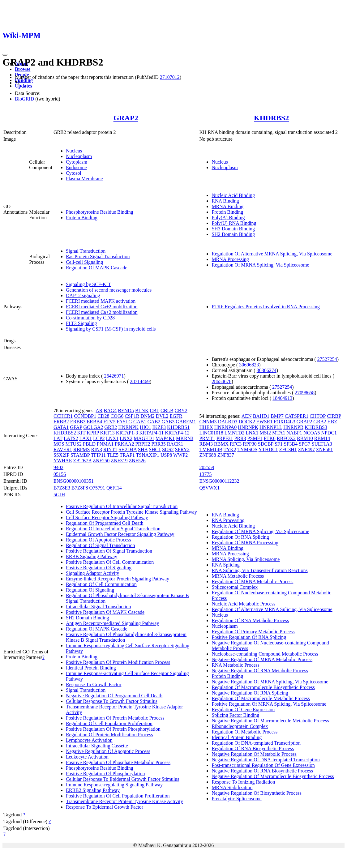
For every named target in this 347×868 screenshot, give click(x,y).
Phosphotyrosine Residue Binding (100, 212)
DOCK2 (247, 422)
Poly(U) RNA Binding (234, 223)
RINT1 (110, 449)
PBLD (89, 444)
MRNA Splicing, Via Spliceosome (246, 559)
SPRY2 (182, 449)
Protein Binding (82, 218)
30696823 (249, 365)
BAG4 (110, 410)
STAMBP (80, 455)
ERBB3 (78, 422)
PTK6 (270, 438)
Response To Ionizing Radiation (243, 782)
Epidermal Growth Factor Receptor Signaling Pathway (120, 534)
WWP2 (180, 455)
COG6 (117, 416)
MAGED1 (144, 438)
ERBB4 (94, 422)
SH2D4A (128, 449)
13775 (205, 474)
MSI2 (265, 433)
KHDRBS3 (316, 427)
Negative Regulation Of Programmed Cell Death (114, 696)
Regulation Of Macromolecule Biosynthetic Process (263, 687)
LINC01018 (211, 433)
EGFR (176, 416)
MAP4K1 (165, 438)
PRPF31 (225, 438)
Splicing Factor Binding (235, 715)
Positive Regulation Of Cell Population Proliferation (118, 796)
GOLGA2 (93, 427)
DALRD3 (227, 422)
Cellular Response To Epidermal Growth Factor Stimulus (123, 779)
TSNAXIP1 (148, 455)
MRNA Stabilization (232, 787)
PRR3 (240, 438)
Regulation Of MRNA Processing (245, 543)
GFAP (76, 427)
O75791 (97, 488)
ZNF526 (137, 461)
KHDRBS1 (178, 427)
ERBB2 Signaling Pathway (93, 790)
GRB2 (111, 427)
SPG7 (304, 444)
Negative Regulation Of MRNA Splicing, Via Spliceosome (270, 682)
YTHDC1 (268, 449)
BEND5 (126, 410)
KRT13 (107, 433)
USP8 (166, 455)
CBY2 (181, 410)
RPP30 (250, 444)
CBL (154, 410)
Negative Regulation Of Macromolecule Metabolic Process (270, 721)
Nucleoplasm (79, 156)
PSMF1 (255, 438)
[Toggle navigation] (5, 55)
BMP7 (277, 416)
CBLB (167, 410)
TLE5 (113, 455)
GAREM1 (186, 422)
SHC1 (155, 449)
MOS (59, 444)
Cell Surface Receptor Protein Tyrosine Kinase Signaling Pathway (131, 512)
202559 (207, 467)
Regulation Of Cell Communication (101, 584)
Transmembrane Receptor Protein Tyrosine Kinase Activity (124, 801)
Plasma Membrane (84, 179)
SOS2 (168, 449)
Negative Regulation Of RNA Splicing (250, 693)
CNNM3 (208, 422)
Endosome (76, 167)
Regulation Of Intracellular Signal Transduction (113, 529)
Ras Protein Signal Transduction (98, 257)
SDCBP (266, 444)
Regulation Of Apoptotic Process (99, 540)
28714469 (140, 381)
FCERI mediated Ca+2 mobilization (102, 307)
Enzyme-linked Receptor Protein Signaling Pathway (118, 579)
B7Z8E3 (62, 488)
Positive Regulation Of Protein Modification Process (118, 662)
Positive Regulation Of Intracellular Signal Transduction (122, 506)
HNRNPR (293, 427)
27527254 (327, 359)
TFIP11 (98, 455)
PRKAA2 (124, 444)
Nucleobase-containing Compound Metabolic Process (265, 654)
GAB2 (154, 422)
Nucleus (74, 151)
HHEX (206, 427)
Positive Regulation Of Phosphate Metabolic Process (118, 762)
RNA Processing (228, 520)
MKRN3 (185, 438)
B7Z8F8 (80, 488)
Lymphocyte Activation (89, 740)
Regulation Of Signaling (90, 590)
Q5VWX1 (209, 488)
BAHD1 (261, 416)
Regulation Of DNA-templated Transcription (256, 743)
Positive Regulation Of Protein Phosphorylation (113, 729)
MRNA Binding (227, 206)
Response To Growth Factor (94, 684)
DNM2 (147, 416)
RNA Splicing (225, 565)
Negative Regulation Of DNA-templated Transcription (266, 760)
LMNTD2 (235, 433)
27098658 (305, 393)
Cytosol (74, 173)
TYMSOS (247, 449)
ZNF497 (306, 449)
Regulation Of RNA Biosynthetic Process (253, 748)
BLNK (142, 410)
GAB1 (140, 422)
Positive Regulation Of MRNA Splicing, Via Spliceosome (269, 704)
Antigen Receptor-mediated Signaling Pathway (112, 623)
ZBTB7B (82, 461)
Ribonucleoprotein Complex (240, 726)
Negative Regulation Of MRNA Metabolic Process (262, 659)
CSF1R (132, 416)
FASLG (124, 422)
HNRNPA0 (225, 427)
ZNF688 (208, 455)
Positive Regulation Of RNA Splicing (249, 637)
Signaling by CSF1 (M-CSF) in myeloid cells (111, 329)
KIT (81, 433)
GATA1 (61, 427)
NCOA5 (312, 433)
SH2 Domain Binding (233, 234)
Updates (24, 86)
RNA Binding (225, 201)
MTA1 (279, 433)
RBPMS (81, 449)
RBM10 (305, 438)
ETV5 (109, 422)
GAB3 (168, 422)
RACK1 (175, 444)
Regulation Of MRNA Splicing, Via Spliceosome (260, 265)
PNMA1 (105, 444)
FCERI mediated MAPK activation (101, 301)
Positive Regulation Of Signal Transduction (109, 551)
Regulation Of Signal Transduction (101, 545)
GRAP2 (126, 118)
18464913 (282, 398)
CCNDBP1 (85, 416)
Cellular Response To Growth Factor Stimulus (112, 701)
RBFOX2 (286, 438)
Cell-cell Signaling (84, 262)
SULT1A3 (322, 444)
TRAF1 (127, 455)
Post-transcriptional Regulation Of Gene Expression (263, 765)
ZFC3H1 (288, 449)
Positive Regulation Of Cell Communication (110, 562)
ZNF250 (101, 461)
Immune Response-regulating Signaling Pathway (114, 785)
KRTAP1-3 (127, 433)
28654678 (221, 381)
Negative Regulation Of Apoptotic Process (108, 751)
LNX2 (126, 438)
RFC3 (236, 444)
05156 (60, 474)
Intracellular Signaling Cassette (97, 746)
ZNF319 (119, 461)
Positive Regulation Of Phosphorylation (105, 774)
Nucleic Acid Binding (233, 195)
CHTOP (318, 416)
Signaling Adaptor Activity (92, 573)
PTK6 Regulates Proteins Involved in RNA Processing (266, 307)
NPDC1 (329, 433)
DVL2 (162, 416)
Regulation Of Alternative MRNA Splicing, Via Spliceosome (272, 254)
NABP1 (294, 433)
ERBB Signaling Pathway (92, 556)
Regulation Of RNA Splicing (240, 537)
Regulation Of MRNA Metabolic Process (252, 582)
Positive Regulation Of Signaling (99, 568)
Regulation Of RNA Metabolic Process (250, 620)
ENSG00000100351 (74, 481)
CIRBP (334, 416)
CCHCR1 (63, 416)
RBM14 (322, 438)
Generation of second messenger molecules (109, 290)
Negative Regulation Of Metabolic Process (254, 754)
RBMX (221, 444)
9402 (58, 467)
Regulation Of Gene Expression (243, 710)
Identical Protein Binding (91, 668)
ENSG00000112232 (219, 481)
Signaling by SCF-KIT (88, 284)
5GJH (59, 495)
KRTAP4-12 (177, 433)
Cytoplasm (77, 162)
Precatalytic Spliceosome (236, 799)
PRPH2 (143, 444)
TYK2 (230, 449)
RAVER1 (63, 449)
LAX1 (86, 438)
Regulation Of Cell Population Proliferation (109, 723)
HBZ (332, 422)
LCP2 (99, 438)
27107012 (170, 77)
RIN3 (96, 449)
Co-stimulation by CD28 (90, 318)
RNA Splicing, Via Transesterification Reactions (259, 570)
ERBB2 (61, 422)
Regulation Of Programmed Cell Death (105, 523)
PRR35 (158, 444)
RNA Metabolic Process (236, 665)
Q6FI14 (114, 488)
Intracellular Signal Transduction (99, 607)
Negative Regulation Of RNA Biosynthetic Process (262, 771)
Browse (23, 69)
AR (99, 410)
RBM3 (206, 444)
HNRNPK (128, 427)
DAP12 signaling (83, 295)
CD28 (103, 416)
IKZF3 (159, 427)
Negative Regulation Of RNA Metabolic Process (260, 671)
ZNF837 (226, 455)
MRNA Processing (230, 259)
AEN (247, 416)
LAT (58, 438)
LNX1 (112, 438)
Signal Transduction (86, 251)
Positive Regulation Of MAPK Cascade (105, 612)
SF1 (279, 444)
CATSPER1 (297, 416)
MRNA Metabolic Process (238, 576)
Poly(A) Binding (228, 218)
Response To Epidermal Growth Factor (105, 807)
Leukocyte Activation (87, 757)
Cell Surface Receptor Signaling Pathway (107, 517)
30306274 (267, 370)
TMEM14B (211, 449)
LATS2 (71, 438)
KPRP (93, 433)
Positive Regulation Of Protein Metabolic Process (115, 718)
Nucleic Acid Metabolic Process (243, 604)
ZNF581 (324, 449)
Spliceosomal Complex (235, 587)
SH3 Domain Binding (233, 229)
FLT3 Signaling (81, 323)
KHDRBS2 (271, 118)
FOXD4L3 (284, 422)
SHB (143, 449)
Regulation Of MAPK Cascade (97, 268)
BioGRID (24, 99)
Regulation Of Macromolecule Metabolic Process (261, 698)
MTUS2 (74, 444)
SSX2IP (61, 455)
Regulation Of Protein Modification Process (109, 735)
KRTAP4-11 (151, 433)
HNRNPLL (271, 427)
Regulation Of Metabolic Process (244, 732)
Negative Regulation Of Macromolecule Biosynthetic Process (273, 776)
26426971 (114, 376)
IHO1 (145, 427)
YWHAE (63, 461)
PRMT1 (207, 438)
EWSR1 (264, 422)
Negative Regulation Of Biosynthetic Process (257, 793)
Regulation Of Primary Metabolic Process (253, 632)
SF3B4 (291, 444)
